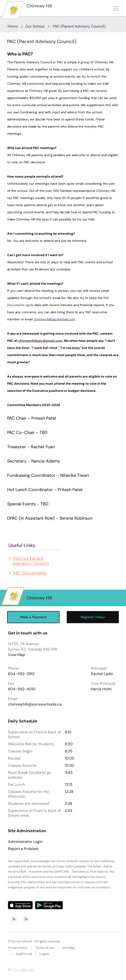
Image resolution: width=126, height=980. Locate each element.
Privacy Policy (18, 948)
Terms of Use (45, 948)
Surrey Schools (22, 941)
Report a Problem (23, 849)
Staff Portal (24, 954)
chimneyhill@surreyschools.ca (35, 704)
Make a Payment (33, 617)
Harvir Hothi (101, 689)
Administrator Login (25, 842)
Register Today (93, 617)
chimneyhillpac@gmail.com (54, 319)
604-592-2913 (21, 674)
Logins (44, 954)
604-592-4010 (22, 689)
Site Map (68, 948)
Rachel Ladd (102, 674)
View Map (16, 655)
